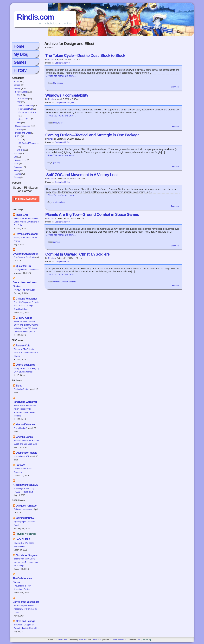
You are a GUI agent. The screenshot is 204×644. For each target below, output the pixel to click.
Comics (17, 85)
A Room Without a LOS (25, 485)
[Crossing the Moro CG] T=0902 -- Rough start (24, 490)
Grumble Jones (24, 437)
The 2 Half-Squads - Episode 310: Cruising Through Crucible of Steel (26, 306)
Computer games (23, 126)
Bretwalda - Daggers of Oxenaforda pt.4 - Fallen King (26, 626)
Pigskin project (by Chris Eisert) (24, 523)
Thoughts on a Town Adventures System (22, 588)
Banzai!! (20, 465)
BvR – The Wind (26, 106)
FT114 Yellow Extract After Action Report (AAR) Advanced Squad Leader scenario (25, 411)
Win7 (60, 123)
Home (19, 46)
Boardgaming (21, 92)
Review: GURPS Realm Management (24, 545)
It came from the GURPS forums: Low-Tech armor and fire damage (26, 562)
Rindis (51, 59)
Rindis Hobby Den (119, 640)
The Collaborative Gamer (22, 580)
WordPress (83, 640)
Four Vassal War (26, 109)
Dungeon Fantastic (26, 506)
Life (15, 157)
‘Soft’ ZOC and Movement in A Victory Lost (81, 175)
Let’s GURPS (23, 539)
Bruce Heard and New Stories (25, 284)
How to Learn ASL (22, 456)
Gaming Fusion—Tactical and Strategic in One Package (92, 135)
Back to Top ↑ (147, 640)
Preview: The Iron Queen (24, 290)
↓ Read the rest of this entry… (61, 76)
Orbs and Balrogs (25, 621)
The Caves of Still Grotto (24, 257)
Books (16, 82)
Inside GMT (22, 215)
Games (20, 62)
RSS (139, 640)
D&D (19, 140)
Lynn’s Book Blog (25, 365)
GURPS (20, 150)
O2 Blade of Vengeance (29, 143)
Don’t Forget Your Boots (26, 602)
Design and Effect (23, 133)
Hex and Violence (25, 425)
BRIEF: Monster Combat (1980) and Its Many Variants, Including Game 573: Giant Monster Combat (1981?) (26, 327)
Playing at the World (27, 234)
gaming (60, 83)
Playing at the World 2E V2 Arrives (25, 239)
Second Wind (24, 119)
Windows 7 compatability (67, 95)
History (20, 70)
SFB (19, 123)
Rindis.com (35, 17)
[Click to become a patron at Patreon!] (26, 203)
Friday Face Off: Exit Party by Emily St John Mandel (26, 370)
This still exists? (20, 428)
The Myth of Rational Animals (26, 270)
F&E (19, 102)
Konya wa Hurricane (27, 112)
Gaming (17, 88)
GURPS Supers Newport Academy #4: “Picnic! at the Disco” (25, 609)
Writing (17, 177)
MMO (19, 129)
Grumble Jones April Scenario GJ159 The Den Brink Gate (27, 442)
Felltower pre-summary (24, 509)
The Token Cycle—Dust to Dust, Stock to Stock (85, 55)
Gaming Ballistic (25, 518)
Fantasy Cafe (23, 346)
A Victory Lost (59, 202)
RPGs (18, 136)
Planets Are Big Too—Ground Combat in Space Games (92, 214)
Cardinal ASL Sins (21, 389)
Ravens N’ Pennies (26, 534)
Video (16, 171)
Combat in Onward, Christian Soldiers (77, 254)
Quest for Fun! (24, 266)
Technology (19, 167)
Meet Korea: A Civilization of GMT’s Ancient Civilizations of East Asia (26, 222)
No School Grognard (27, 555)
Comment (175, 87)
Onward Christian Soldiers (65, 282)
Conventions (21, 160)
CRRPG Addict (24, 318)
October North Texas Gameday (23, 470)
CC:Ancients (22, 99)
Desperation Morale (26, 453)
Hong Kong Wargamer (25, 402)
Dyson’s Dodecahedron (25, 254)
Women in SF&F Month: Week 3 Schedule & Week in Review (26, 353)
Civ (55, 83)
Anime (18, 174)
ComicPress (96, 640)
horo (55, 123)
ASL (19, 95)
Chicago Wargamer (26, 299)
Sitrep (19, 386)
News (16, 164)
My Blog (21, 54)
